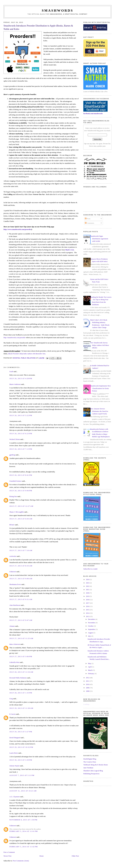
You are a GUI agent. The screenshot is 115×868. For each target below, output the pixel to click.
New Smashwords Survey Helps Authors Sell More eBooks (99, 345)
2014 (88, 613)
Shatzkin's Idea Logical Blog (93, 771)
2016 (88, 606)
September (92, 629)
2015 (88, 610)
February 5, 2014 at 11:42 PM (23, 847)
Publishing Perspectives (91, 774)
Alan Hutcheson (15, 605)
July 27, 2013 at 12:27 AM (21, 506)
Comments (90, 223)
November (92, 623)
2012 (88, 678)
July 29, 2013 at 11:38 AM (21, 708)
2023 (88, 583)
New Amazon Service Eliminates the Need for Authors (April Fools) (99, 411)
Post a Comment (9, 852)
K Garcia (12, 714)
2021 (88, 590)
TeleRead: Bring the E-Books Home (96, 765)
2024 (88, 579)
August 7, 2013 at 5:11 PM (22, 775)
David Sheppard (15, 738)
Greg (11, 699)
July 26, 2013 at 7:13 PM (21, 449)
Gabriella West (14, 662)
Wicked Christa (15, 439)
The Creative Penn (90, 762)
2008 (88, 691)
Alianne (12, 626)
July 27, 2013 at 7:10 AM (21, 550)
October (91, 626)
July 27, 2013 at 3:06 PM (21, 656)
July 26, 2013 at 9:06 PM (21, 491)
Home (42, 856)
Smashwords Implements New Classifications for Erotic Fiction (100, 388)
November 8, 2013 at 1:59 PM (23, 820)
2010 (88, 684)
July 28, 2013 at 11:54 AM (21, 672)
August (91, 633)
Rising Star (13, 496)
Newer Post (7, 856)
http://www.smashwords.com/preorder (17, 229)
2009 (88, 688)
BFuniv (12, 525)
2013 (88, 616)
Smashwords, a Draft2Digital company (69, 14)
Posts (88, 219)
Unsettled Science (15, 481)
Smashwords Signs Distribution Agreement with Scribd (99, 239)
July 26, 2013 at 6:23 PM (21, 433)
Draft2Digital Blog (90, 759)
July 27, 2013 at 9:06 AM (21, 579)
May (90, 663)
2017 (88, 603)
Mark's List (70, 250)
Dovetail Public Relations (18, 678)
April (90, 667)
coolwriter (13, 556)
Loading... (87, 704)
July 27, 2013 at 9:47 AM (21, 620)
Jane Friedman (88, 768)
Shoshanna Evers (15, 584)
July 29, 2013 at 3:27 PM (21, 732)
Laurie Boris (14, 753)
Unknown (13, 572)
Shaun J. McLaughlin (17, 512)
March (90, 670)
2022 (88, 586)
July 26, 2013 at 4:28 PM (21, 378)
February (91, 674)
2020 (88, 593)
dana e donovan (15, 644)
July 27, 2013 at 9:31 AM (21, 599)
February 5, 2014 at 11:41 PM (23, 831)
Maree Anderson (15, 384)
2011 (88, 681)
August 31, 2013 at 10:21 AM (23, 791)
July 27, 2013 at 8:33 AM (21, 566)
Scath (11, 371)
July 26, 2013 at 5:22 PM (21, 415)
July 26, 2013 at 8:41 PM (21, 475)
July (90, 636)
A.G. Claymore (15, 797)
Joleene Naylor (14, 766)
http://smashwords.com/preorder (14, 337)
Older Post (75, 856)
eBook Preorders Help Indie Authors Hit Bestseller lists (27, 354)
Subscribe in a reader (90, 569)
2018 (88, 600)
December (92, 619)
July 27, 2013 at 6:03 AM (21, 519)
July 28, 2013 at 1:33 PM (21, 693)
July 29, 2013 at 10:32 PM (21, 747)
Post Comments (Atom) (21, 861)
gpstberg (12, 455)
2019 (88, 596)
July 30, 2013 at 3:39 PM (21, 760)
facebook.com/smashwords (93, 113)
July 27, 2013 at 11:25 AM (21, 638)
